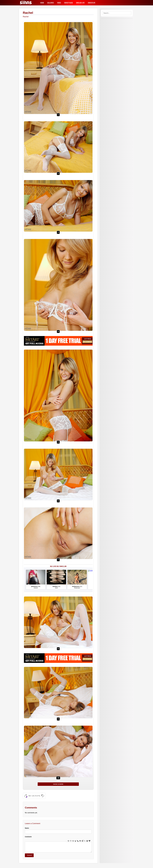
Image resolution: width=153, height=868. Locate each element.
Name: (27, 828)
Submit (29, 857)
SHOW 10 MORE (58, 784)
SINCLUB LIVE (80, 3)
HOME (42, 3)
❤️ (89, 841)
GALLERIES (51, 3)
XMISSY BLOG (68, 3)
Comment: (28, 837)
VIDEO (59, 3)
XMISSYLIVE (92, 3)
